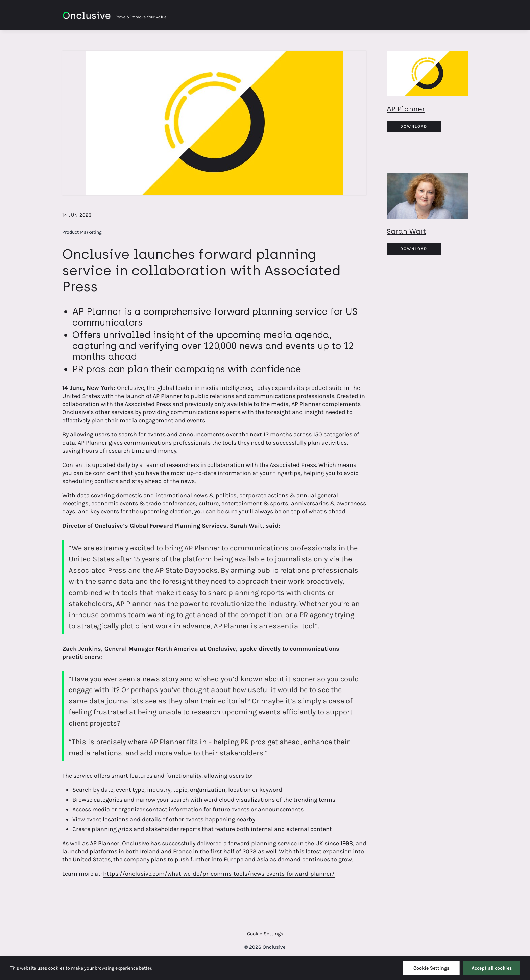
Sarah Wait (406, 231)
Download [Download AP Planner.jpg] (414, 126)
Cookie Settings (265, 934)
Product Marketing (82, 232)
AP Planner (406, 109)
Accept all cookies (492, 968)
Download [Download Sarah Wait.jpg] (414, 249)
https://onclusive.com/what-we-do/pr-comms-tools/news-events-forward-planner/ (219, 874)
